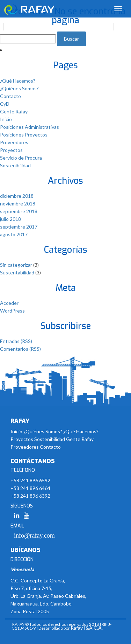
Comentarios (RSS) (20, 349)
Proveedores (14, 142)
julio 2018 (10, 219)
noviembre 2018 (18, 204)
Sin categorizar (16, 265)
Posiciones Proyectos (24, 135)
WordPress (12, 311)
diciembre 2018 (17, 196)
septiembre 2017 (19, 227)
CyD (5, 104)
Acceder (9, 303)
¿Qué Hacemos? (18, 81)
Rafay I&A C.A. (87, 628)
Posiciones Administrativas (30, 127)
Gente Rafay (14, 111)
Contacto (10, 96)
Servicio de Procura (21, 158)
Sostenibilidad (15, 165)
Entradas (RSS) (16, 341)
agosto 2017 (14, 234)
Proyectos (11, 150)
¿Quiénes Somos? (19, 88)
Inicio (6, 119)
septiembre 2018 (19, 211)
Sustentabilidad (17, 272)
